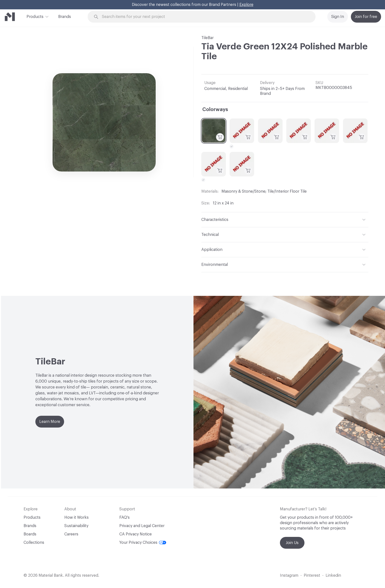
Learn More (50, 422)
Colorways (215, 110)
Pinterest (312, 575)
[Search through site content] (204, 17)
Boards (30, 534)
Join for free (366, 17)
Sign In (338, 17)
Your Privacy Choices (143, 543)
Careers (71, 534)
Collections (34, 543)
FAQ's (124, 517)
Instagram (289, 575)
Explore (246, 5)
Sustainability (76, 526)
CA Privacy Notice (136, 534)
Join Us (292, 543)
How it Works (76, 517)
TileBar (207, 38)
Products (35, 16)
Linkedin (333, 575)
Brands (65, 17)
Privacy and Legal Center (142, 526)
